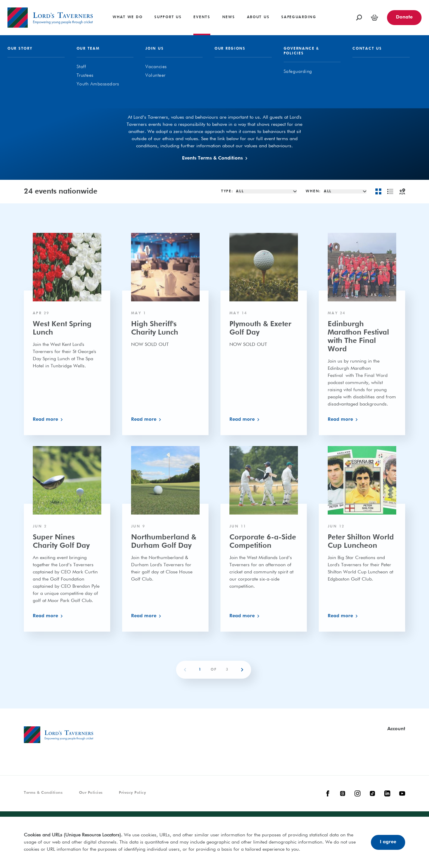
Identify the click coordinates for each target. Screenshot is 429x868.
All (170, 103)
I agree (388, 842)
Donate (404, 17)
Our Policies (91, 793)
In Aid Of (252, 103)
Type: (227, 191)
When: (313, 191)
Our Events (207, 103)
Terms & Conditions (43, 793)
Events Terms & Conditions (215, 158)
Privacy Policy (132, 793)
